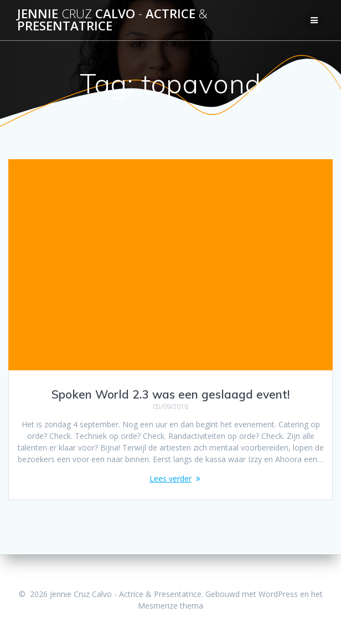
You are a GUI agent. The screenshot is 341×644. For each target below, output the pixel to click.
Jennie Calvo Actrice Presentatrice (112, 20)
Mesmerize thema (170, 606)
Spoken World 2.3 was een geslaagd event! (170, 394)
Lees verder (170, 478)
